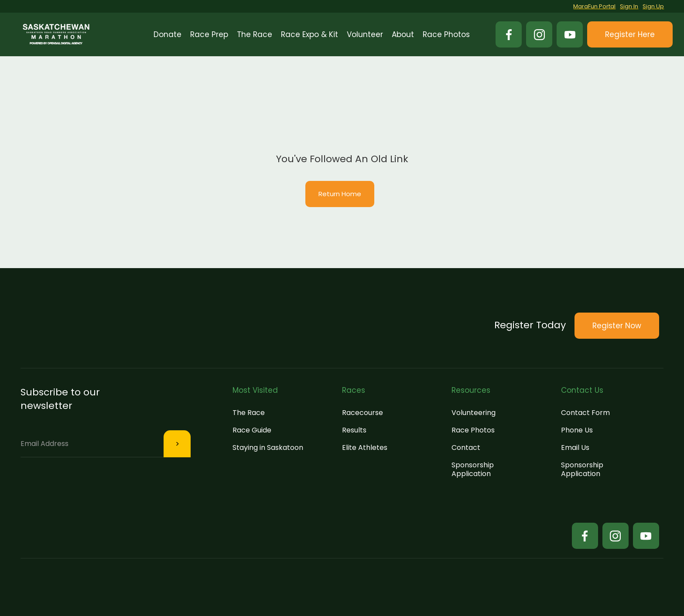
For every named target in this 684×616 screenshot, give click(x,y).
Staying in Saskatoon (268, 448)
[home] (56, 34)
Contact (466, 448)
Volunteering (474, 413)
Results (354, 430)
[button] (209, 34)
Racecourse (363, 413)
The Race (249, 413)
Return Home (340, 194)
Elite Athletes (365, 448)
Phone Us (577, 430)
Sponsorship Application (473, 469)
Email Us (575, 448)
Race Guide (252, 430)
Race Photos (473, 430)
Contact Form (585, 413)
